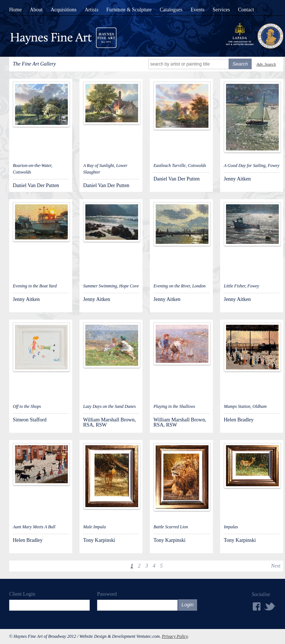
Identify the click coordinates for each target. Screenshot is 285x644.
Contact (246, 10)
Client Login (22, 594)
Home (15, 10)
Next (276, 566)
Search (240, 64)
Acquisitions (64, 10)
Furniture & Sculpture (129, 10)
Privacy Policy (175, 636)
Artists (91, 10)
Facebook (256, 606)
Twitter (270, 606)
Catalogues (171, 10)
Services (221, 10)
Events (197, 10)
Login (188, 605)
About (36, 10)
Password (107, 594)
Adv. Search (266, 64)
